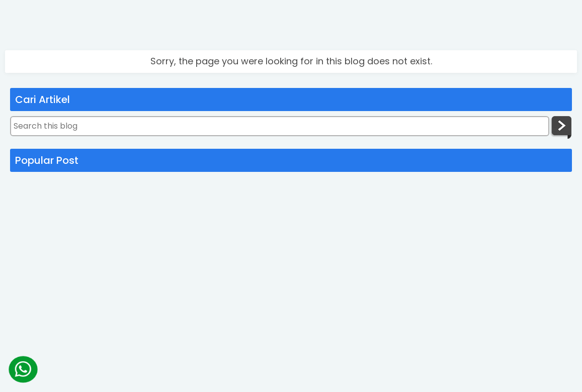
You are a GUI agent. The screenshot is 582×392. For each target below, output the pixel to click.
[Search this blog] (280, 126)
